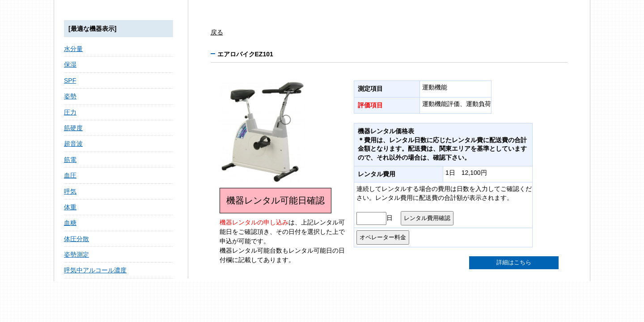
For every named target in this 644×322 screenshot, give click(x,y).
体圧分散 (76, 239)
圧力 (70, 112)
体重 (70, 207)
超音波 (73, 144)
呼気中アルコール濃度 (95, 270)
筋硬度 (73, 128)
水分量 (73, 49)
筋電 (70, 160)
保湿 (70, 64)
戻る (217, 32)
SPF (70, 80)
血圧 (70, 175)
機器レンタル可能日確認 (275, 200)
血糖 (70, 223)
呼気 (70, 191)
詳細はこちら (514, 263)
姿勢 (70, 96)
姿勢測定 (76, 254)
